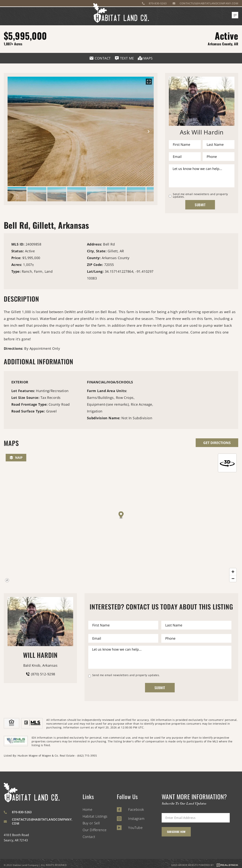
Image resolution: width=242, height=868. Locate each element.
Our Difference (95, 830)
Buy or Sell (91, 823)
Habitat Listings (95, 816)
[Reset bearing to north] (227, 463)
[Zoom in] (233, 572)
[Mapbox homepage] (7, 580)
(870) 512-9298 (40, 674)
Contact (89, 837)
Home (88, 809)
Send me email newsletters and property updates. (200, 195)
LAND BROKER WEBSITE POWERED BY (205, 865)
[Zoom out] (233, 578)
